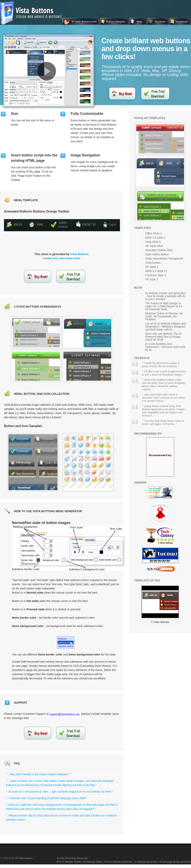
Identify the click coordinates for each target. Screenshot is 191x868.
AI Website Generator (146, 862)
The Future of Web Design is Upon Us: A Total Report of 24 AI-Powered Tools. (164, 306)
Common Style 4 (155, 275)
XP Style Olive (154, 246)
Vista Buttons (79, 254)
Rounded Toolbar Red (159, 250)
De (62, 858)
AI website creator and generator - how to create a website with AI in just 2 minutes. (165, 296)
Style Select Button (157, 254)
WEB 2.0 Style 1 (155, 238)
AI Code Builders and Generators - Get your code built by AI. (165, 347)
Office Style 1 (153, 233)
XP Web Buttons (24, 858)
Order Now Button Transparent (164, 258)
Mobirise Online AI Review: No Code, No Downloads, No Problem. (164, 316)
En (58, 858)
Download (82, 858)
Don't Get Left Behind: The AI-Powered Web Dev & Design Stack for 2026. (164, 337)
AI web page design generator (175, 862)
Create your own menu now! (62, 258)
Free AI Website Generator (118, 862)
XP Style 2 (152, 279)
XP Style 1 (152, 267)
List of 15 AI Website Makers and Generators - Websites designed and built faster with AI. (166, 327)
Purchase (70, 858)
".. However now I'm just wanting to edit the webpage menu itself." (47, 798)
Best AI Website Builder (69, 862)
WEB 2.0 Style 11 (156, 271)
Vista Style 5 (153, 242)
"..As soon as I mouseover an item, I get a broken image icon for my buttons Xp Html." (59, 792)
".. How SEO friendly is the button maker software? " (38, 774)
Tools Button (153, 263)
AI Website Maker (93, 862)
